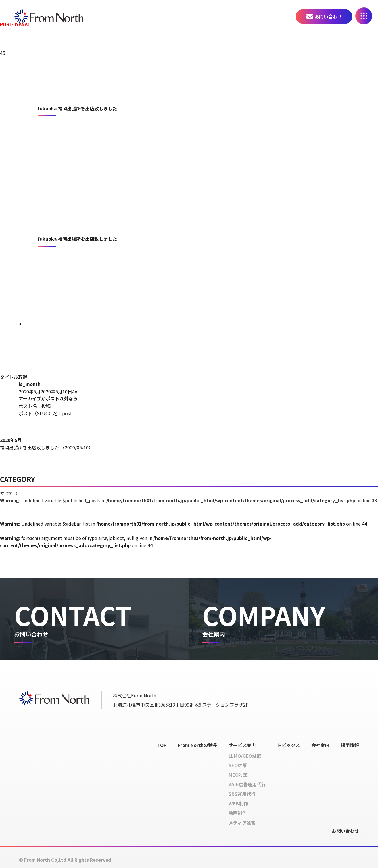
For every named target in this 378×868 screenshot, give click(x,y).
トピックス (289, 745)
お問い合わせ (328, 16)
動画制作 (238, 813)
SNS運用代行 (242, 794)
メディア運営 (242, 823)
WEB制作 (238, 803)
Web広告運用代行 (247, 784)
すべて (189, 500)
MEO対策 (238, 775)
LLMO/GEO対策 (245, 756)
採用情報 (350, 745)
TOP (162, 745)
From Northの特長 (198, 745)
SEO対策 (238, 765)
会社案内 (320, 745)
